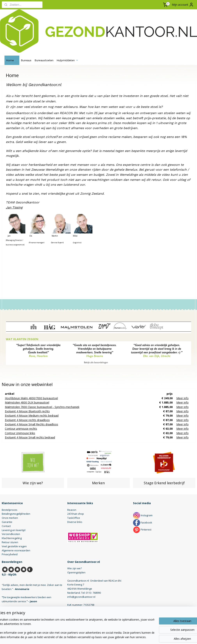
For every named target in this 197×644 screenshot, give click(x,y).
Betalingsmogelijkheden (16, 514)
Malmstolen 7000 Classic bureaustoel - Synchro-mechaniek (42, 407)
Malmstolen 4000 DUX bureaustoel (27, 402)
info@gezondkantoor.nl (81, 597)
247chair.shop (76, 514)
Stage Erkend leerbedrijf (164, 483)
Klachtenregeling (12, 538)
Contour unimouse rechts (21, 429)
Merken (98, 483)
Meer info (182, 398)
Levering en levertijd (14, 530)
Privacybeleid (10, 554)
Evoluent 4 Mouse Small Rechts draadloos (32, 424)
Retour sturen (10, 542)
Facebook (143, 522)
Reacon (72, 510)
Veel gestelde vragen (14, 546)
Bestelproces (10, 510)
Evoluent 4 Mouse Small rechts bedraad (30, 437)
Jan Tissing (14, 207)
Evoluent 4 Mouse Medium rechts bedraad (32, 416)
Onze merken (10, 518)
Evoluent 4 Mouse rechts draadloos (27, 420)
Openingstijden (76, 572)
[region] (73, 629)
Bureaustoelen (44, 60)
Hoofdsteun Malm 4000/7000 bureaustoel (31, 398)
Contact (6, 526)
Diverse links (75, 522)
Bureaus (26, 60)
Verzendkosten (11, 534)
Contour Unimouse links (20, 433)
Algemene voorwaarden (16, 550)
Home (12, 60)
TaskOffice (74, 518)
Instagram (143, 515)
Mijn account (183, 5)
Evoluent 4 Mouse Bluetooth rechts (27, 411)
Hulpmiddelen (68, 60)
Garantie (7, 522)
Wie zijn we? (33, 483)
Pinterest (142, 530)
